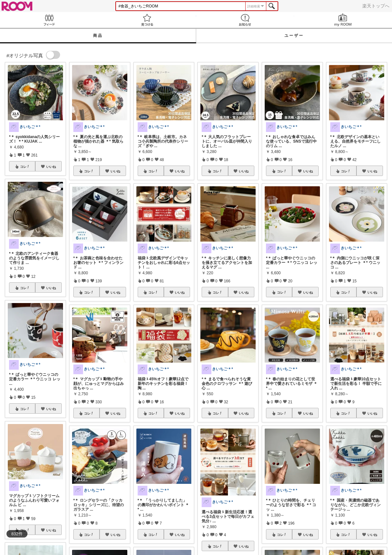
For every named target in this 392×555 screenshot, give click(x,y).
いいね (51, 167)
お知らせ (245, 20)
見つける (147, 20)
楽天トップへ (376, 6)
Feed (49, 20)
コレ (25, 167)
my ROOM (343, 20)
